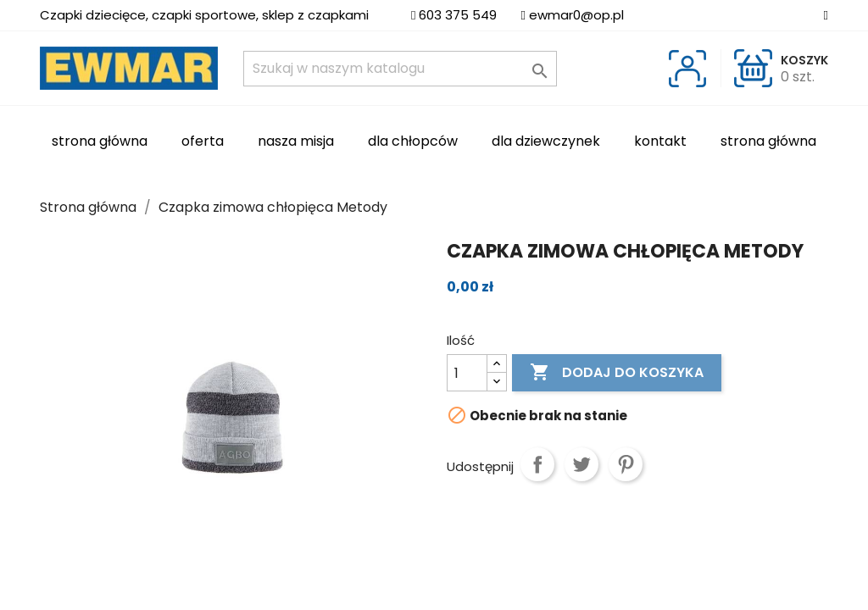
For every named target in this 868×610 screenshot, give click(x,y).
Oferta (203, 141)
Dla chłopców (413, 141)
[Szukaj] (400, 69)
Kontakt (660, 141)
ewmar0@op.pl (576, 15)
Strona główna (768, 141)
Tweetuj (581, 464)
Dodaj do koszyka (617, 373)
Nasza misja (296, 141)
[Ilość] (467, 373)
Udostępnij (537, 464)
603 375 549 (458, 15)
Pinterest (626, 464)
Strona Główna (100, 141)
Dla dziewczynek (546, 141)
